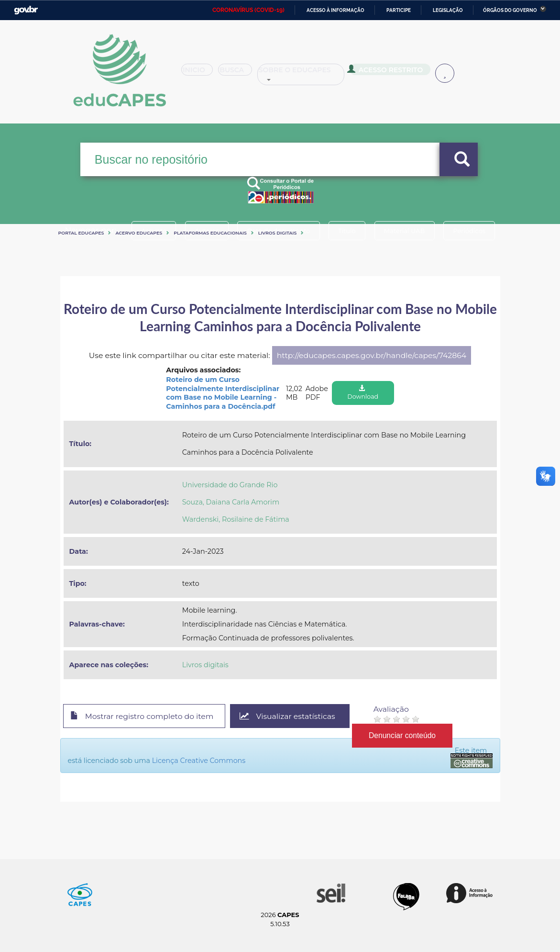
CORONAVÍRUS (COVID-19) (248, 10)
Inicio (200, 74)
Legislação (448, 10)
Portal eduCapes (81, 233)
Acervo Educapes (139, 233)
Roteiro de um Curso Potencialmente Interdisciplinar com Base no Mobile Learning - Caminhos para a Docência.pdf (223, 393)
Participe (399, 10)
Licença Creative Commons (199, 761)
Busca (244, 74)
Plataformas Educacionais (210, 233)
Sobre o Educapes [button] (315, 74)
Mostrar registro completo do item (143, 717)
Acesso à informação (335, 10)
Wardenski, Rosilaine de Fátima (236, 519)
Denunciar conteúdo (404, 735)
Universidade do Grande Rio (230, 485)
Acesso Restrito (399, 73)
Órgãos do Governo (510, 10)
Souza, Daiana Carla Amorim (231, 502)
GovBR (26, 10)
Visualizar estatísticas (289, 716)
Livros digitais (278, 233)
